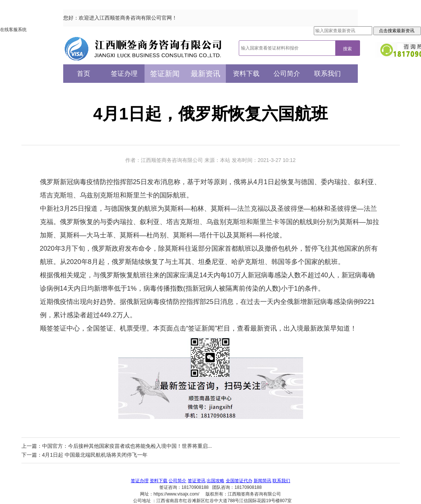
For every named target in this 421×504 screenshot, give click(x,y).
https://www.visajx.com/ (176, 494)
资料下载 (246, 74)
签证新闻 (165, 74)
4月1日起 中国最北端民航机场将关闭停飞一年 (95, 455)
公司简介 (287, 74)
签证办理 (124, 74)
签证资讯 (197, 481)
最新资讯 (206, 74)
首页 (84, 74)
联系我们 (327, 74)
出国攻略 (215, 481)
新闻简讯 (262, 481)
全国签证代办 (239, 481)
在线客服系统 (13, 30)
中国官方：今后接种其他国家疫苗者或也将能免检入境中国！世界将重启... (127, 446)
